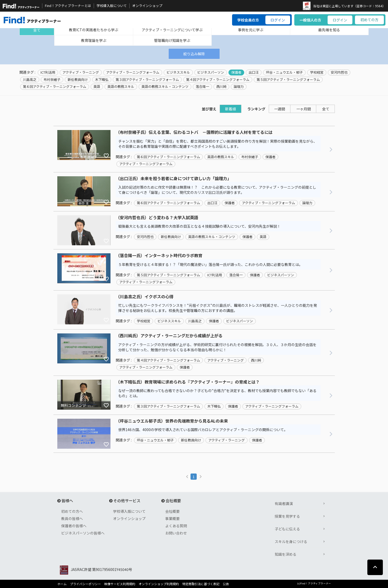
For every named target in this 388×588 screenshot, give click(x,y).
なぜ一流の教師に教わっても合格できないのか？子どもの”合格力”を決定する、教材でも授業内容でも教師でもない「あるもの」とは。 (217, 393)
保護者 (236, 72)
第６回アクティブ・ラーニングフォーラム (55, 87)
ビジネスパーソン (211, 72)
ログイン (278, 20)
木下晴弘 (102, 80)
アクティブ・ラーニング (81, 72)
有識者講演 (284, 503)
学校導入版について (112, 6)
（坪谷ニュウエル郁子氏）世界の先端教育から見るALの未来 (172, 421)
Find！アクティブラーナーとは (68, 6)
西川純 (221, 87)
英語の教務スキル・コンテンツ (165, 87)
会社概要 (172, 511)
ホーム (62, 584)
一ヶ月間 (304, 109)
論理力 (239, 87)
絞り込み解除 (194, 54)
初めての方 (369, 20)
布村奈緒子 (52, 80)
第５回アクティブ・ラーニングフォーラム (288, 80)
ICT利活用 (48, 72)
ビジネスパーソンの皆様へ (83, 533)
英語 (97, 87)
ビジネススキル (178, 72)
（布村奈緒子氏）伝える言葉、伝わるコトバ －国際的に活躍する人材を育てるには (194, 132)
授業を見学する (287, 516)
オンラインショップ (147, 6)
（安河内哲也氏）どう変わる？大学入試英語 (157, 218)
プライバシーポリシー (85, 584)
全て (37, 30)
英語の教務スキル (121, 87)
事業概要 (172, 518)
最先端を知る (329, 30)
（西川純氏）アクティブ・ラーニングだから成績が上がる (169, 336)
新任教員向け (78, 80)
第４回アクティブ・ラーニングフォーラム (218, 80)
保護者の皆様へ (74, 526)
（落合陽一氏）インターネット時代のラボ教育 (159, 256)
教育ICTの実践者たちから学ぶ (94, 30)
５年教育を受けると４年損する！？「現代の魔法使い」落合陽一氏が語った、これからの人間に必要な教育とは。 (210, 264)
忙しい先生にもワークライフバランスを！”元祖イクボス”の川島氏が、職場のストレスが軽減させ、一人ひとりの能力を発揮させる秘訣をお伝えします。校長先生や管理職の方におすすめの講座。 (218, 308)
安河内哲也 (339, 72)
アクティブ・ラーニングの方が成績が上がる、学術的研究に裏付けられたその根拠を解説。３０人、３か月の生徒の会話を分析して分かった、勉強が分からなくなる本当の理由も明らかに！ (217, 347)
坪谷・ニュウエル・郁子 (284, 72)
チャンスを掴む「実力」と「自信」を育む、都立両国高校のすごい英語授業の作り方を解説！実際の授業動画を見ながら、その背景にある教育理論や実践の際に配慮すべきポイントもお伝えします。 (218, 144)
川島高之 (30, 80)
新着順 (231, 109)
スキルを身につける (291, 541)
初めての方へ (72, 511)
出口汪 (254, 72)
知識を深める (286, 554)
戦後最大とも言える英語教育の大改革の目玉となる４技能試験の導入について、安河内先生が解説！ (199, 226)
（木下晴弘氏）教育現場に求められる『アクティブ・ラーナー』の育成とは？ (188, 382)
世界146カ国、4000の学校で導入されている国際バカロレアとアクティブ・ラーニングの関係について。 (203, 430)
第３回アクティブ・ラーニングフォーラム (147, 80)
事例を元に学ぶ (251, 30)
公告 (226, 584)
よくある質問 (176, 526)
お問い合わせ (176, 533)
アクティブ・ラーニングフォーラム (133, 72)
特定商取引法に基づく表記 (201, 584)
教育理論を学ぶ (94, 40)
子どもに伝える (287, 529)
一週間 (280, 109)
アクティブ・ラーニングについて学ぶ (172, 30)
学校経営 (317, 72)
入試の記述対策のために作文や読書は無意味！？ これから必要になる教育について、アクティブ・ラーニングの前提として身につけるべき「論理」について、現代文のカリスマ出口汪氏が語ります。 (217, 190)
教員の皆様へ (72, 518)
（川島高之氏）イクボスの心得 (145, 297)
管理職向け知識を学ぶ (172, 40)
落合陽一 (202, 87)
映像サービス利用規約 (120, 584)
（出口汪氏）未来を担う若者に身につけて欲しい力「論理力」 (173, 179)
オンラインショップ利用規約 (159, 584)
